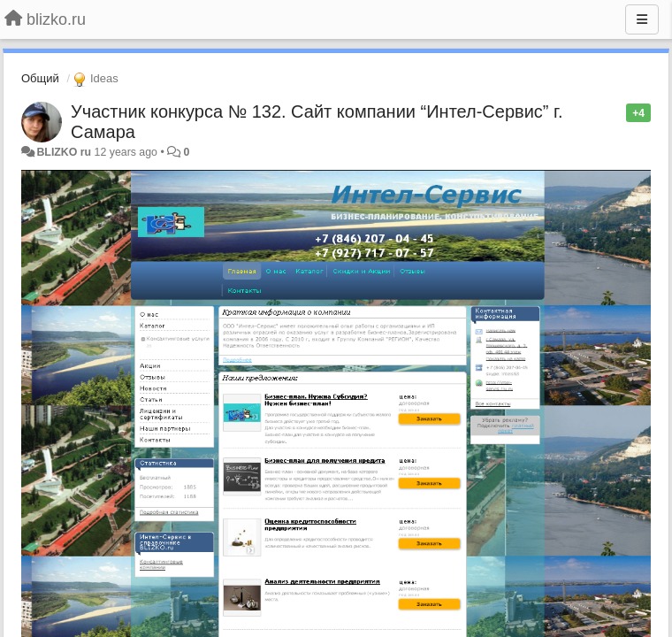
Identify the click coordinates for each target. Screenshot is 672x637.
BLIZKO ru (65, 152)
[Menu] (642, 19)
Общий (40, 78)
